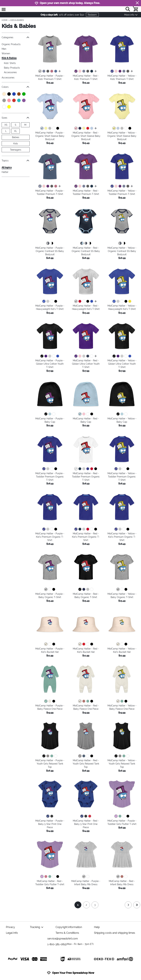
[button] (50, 49)
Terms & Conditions (67, 933)
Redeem (92, 15)
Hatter (5, 172)
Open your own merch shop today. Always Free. (70, 3)
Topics (16, 160)
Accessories (10, 72)
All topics (7, 167)
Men (4, 49)
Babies (16, 137)
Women (6, 53)
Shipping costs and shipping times (115, 933)
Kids (16, 144)
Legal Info (12, 933)
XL (16, 131)
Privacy (10, 927)
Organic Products (11, 44)
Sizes (16, 118)
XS (6, 125)
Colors (16, 87)
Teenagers (16, 150)
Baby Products (12, 68)
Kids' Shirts (10, 63)
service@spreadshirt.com (63, 939)
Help (97, 927)
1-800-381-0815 (70, 944)
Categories (16, 37)
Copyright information (69, 927)
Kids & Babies (9, 58)
